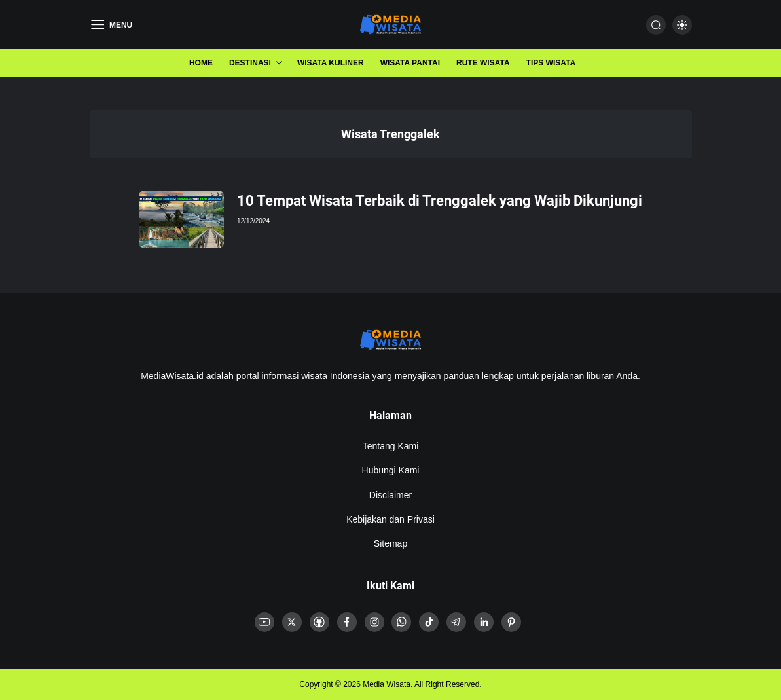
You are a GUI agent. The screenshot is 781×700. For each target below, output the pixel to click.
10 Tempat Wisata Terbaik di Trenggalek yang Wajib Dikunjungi (440, 201)
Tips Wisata (551, 63)
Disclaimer (390, 495)
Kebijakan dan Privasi (390, 519)
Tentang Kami (391, 446)
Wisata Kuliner (331, 63)
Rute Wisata (483, 63)
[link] (264, 622)
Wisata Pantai (410, 63)
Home (201, 63)
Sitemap (390, 543)
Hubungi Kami (391, 470)
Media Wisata (387, 684)
